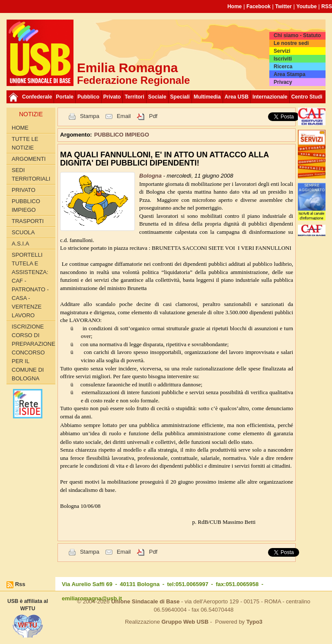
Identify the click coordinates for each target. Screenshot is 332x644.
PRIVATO (24, 190)
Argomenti (29, 159)
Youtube (307, 6)
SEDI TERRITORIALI (31, 174)
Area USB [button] (237, 97)
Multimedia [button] (207, 97)
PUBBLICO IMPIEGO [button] (122, 135)
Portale (65, 97)
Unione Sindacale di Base (145, 601)
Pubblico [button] (88, 97)
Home (235, 6)
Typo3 (254, 622)
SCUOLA (23, 232)
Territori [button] (134, 97)
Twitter (284, 6)
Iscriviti (283, 59)
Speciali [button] (180, 97)
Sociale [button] (157, 97)
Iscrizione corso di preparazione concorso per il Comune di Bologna (34, 352)
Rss (20, 584)
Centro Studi (307, 97)
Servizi (282, 51)
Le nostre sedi (291, 43)
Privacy (283, 82)
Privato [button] (112, 97)
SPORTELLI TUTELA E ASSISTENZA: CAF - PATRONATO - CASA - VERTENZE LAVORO (30, 285)
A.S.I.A (20, 244)
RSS (327, 6)
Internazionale (270, 97)
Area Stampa (289, 74)
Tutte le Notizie (25, 143)
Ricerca (283, 67)
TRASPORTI (28, 221)
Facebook (259, 6)
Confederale (37, 97)
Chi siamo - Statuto (297, 35)
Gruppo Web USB (185, 622)
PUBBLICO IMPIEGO (26, 206)
